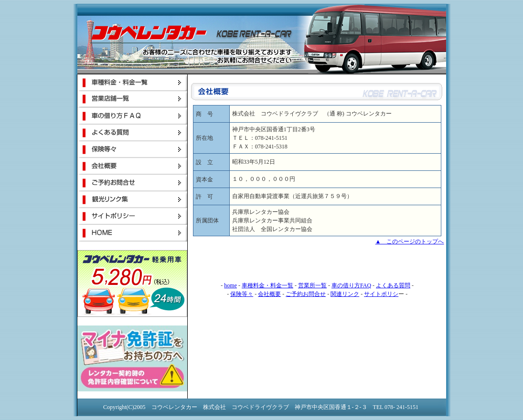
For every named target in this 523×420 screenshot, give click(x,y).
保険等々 (242, 294)
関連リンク (345, 294)
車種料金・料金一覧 (267, 285)
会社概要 (269, 294)
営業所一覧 (312, 285)
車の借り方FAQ (351, 285)
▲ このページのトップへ (410, 241)
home (230, 285)
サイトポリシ (381, 294)
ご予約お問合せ (306, 294)
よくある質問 (393, 285)
